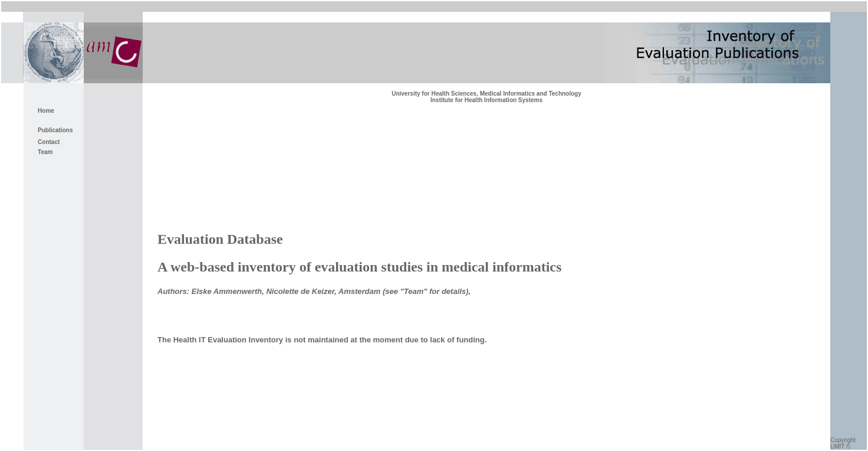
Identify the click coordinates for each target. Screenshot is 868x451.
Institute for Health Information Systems (486, 100)
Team (45, 152)
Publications (55, 130)
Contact (49, 142)
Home (46, 111)
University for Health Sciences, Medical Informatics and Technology (486, 94)
